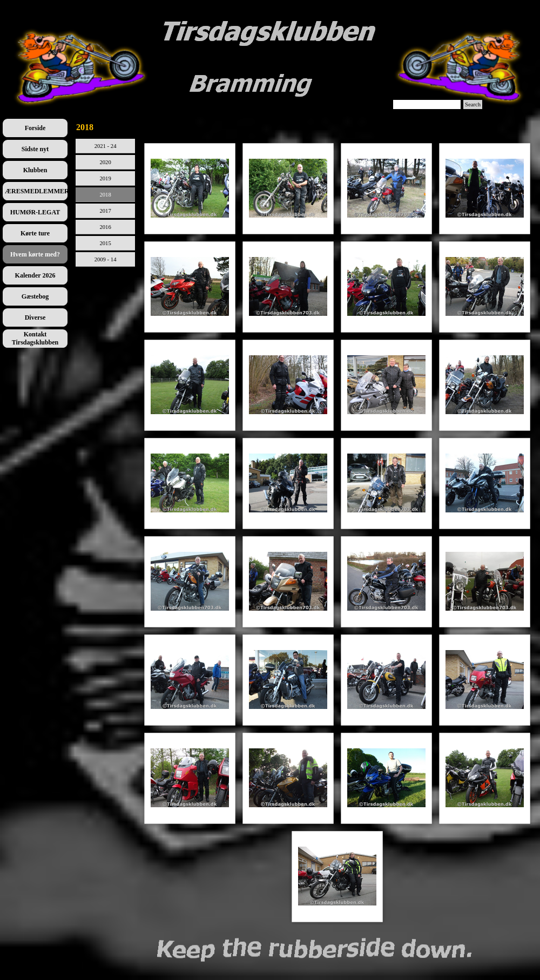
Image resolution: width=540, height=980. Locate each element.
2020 (105, 162)
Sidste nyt (35, 149)
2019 (105, 178)
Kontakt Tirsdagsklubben (35, 338)
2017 (105, 211)
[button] (190, 188)
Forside (35, 128)
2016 (105, 227)
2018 (105, 195)
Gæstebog (35, 296)
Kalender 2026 (35, 275)
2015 (105, 243)
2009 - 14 (106, 259)
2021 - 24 (106, 146)
